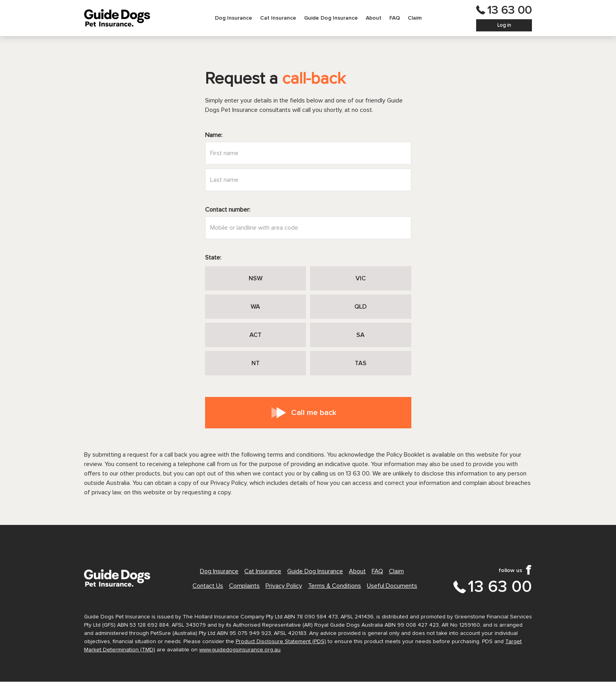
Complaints (244, 586)
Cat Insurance (278, 18)
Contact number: (228, 210)
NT (256, 363)
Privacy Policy (284, 586)
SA (360, 335)
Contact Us (208, 586)
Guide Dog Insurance (331, 18)
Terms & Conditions (335, 586)
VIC (361, 278)
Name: (214, 135)
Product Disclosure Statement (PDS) (281, 642)
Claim (415, 18)
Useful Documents (392, 586)
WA (255, 307)
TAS (361, 363)
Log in (504, 25)
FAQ (395, 18)
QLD (360, 307)
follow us (510, 570)
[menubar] (318, 18)
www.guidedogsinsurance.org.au (240, 650)
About (374, 18)
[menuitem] (234, 18)
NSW (256, 278)
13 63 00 (510, 10)
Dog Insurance (234, 18)
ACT (256, 335)
